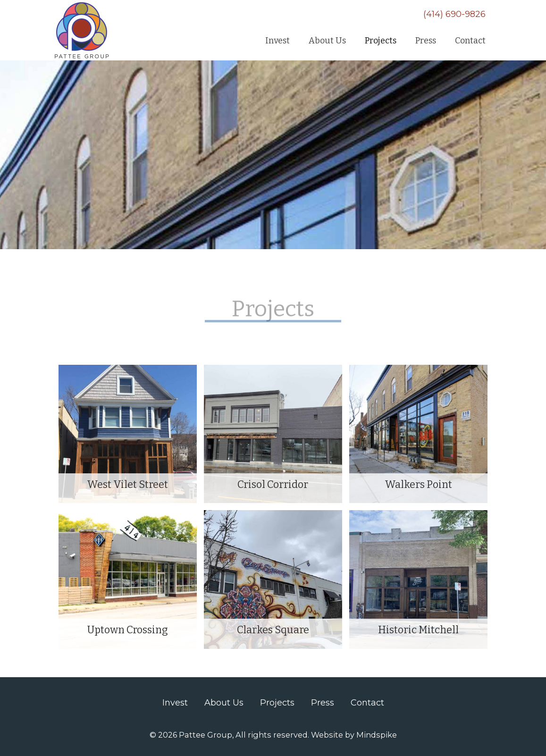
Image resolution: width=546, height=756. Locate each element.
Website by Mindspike (354, 735)
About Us (224, 703)
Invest (175, 703)
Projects (277, 703)
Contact (367, 703)
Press (323, 703)
